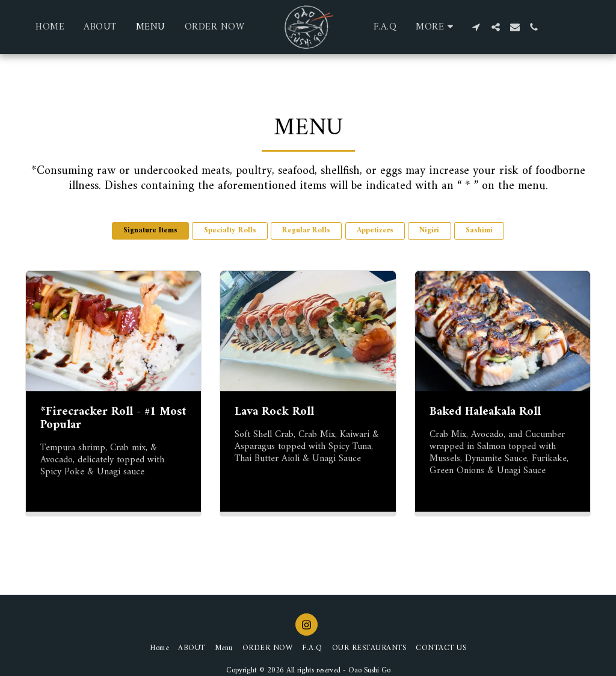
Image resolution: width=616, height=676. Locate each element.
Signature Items (150, 231)
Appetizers (375, 231)
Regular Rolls (306, 231)
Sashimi (479, 231)
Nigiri (429, 231)
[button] (476, 27)
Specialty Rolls (230, 231)
